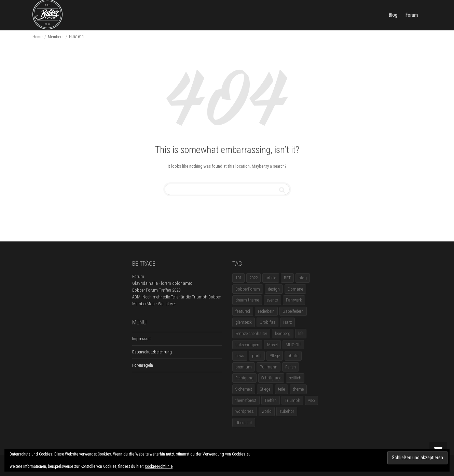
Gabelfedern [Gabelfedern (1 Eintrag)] (293, 311)
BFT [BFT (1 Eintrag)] (287, 278)
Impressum (142, 339)
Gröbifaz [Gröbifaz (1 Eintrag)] (267, 322)
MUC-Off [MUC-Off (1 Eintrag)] (293, 345)
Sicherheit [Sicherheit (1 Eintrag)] (244, 389)
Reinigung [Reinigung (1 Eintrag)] (244, 378)
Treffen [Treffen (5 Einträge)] (271, 400)
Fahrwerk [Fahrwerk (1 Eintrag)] (294, 300)
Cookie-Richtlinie (159, 466)
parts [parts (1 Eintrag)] (257, 356)
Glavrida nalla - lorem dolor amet (162, 283)
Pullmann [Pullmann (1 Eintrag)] (269, 367)
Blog (393, 15)
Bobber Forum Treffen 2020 (156, 290)
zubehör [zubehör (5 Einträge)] (287, 411)
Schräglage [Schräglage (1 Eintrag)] (271, 378)
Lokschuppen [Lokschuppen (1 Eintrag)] (247, 345)
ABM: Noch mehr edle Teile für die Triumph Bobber (177, 297)
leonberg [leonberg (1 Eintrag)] (283, 333)
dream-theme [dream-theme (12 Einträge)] (247, 300)
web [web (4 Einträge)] (312, 400)
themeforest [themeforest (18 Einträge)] (246, 400)
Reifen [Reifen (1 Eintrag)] (291, 367)
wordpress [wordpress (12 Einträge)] (245, 411)
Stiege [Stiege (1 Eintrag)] (265, 389)
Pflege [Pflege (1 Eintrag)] (275, 356)
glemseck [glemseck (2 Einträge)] (244, 322)
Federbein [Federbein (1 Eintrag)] (266, 311)
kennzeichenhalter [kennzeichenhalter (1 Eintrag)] (251, 333)
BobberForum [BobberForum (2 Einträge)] (248, 289)
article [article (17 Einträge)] (271, 278)
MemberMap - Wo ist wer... (155, 304)
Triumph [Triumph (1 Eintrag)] (292, 400)
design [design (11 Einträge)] (274, 289)
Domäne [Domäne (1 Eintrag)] (295, 289)
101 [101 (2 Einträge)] (238, 278)
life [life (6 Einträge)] (301, 333)
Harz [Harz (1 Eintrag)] (287, 322)
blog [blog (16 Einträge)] (303, 278)
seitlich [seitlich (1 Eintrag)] (295, 378)
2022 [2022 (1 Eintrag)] (253, 278)
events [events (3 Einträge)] (272, 300)
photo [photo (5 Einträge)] (293, 356)
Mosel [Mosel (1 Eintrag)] (272, 345)
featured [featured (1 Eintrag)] (243, 311)
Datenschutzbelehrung (152, 352)
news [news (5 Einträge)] (240, 356)
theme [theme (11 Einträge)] (298, 389)
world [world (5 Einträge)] (267, 411)
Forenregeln (143, 365)
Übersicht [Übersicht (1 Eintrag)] (244, 423)
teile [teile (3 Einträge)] (281, 389)
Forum (412, 15)
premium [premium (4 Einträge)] (244, 367)
